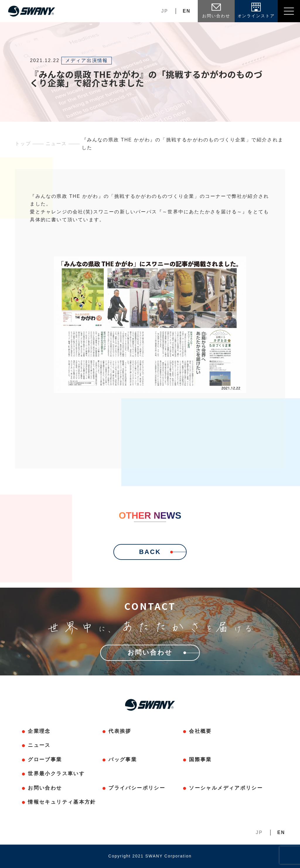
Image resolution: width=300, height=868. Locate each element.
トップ (23, 144)
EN (187, 11)
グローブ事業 (45, 760)
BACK (163, 552)
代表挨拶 (120, 731)
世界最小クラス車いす (56, 774)
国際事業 (200, 760)
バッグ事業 (123, 760)
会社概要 (200, 731)
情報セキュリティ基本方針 (62, 802)
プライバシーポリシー (137, 788)
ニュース (56, 144)
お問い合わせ (45, 788)
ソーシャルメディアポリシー (226, 788)
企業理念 (39, 731)
